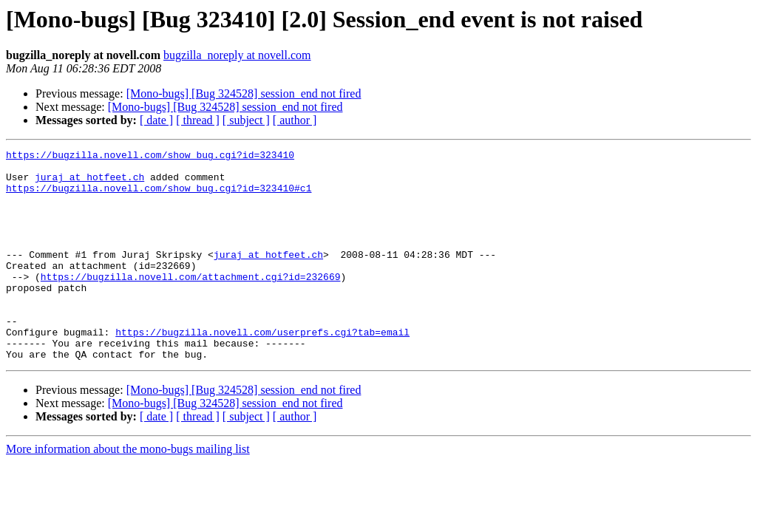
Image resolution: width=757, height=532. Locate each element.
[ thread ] (198, 120)
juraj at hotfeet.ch (89, 183)
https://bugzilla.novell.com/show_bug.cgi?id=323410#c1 (159, 197)
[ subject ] (246, 120)
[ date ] (156, 120)
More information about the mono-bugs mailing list (128, 491)
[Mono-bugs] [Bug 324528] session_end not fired (244, 93)
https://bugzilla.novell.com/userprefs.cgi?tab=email (262, 369)
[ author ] (295, 120)
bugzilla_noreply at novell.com (237, 55)
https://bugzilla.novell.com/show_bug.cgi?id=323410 (150, 157)
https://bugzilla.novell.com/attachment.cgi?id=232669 (191, 303)
